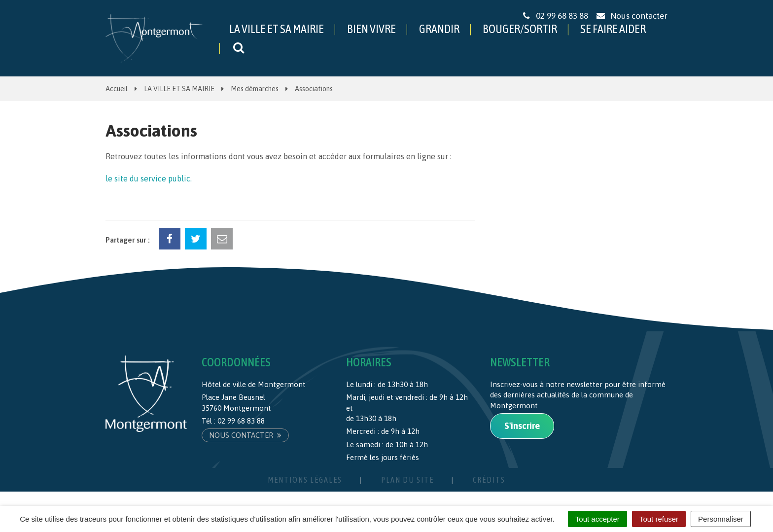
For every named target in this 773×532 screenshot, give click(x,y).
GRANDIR (439, 29)
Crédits (489, 480)
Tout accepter (597, 519)
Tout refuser (659, 519)
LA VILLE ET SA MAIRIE (277, 29)
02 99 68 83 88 (241, 421)
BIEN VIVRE (371, 29)
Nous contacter (245, 435)
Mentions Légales (305, 480)
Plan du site (407, 480)
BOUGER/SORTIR (520, 29)
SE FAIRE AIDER (613, 29)
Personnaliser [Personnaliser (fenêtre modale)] (721, 519)
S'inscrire (522, 426)
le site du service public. (149, 178)
